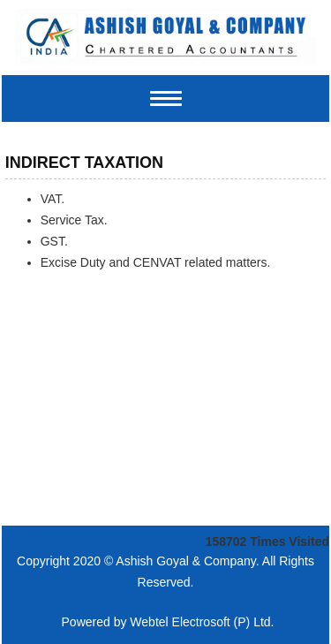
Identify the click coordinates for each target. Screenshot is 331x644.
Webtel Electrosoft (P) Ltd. (202, 622)
